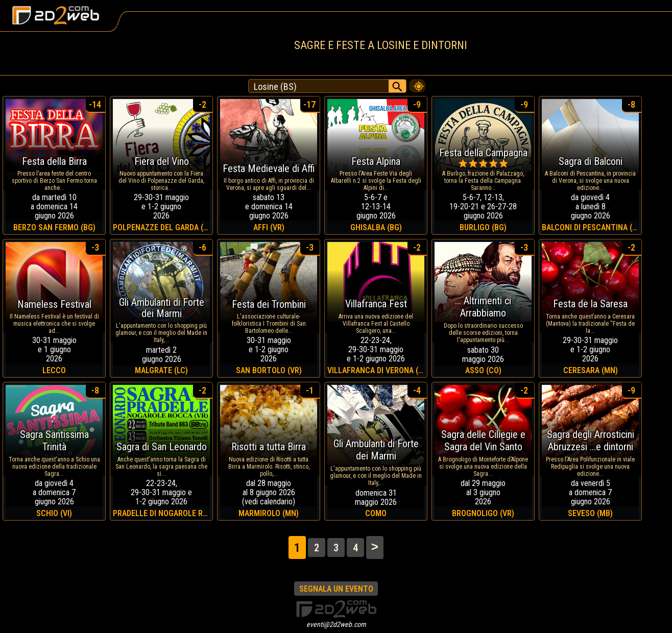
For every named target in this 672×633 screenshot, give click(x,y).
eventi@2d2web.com (336, 624)
